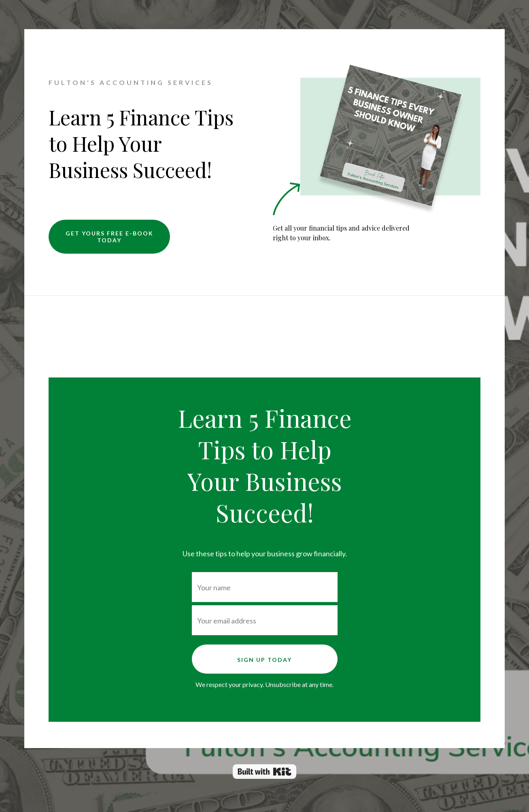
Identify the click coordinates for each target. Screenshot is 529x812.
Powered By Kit (264, 772)
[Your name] (265, 587)
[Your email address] (265, 620)
